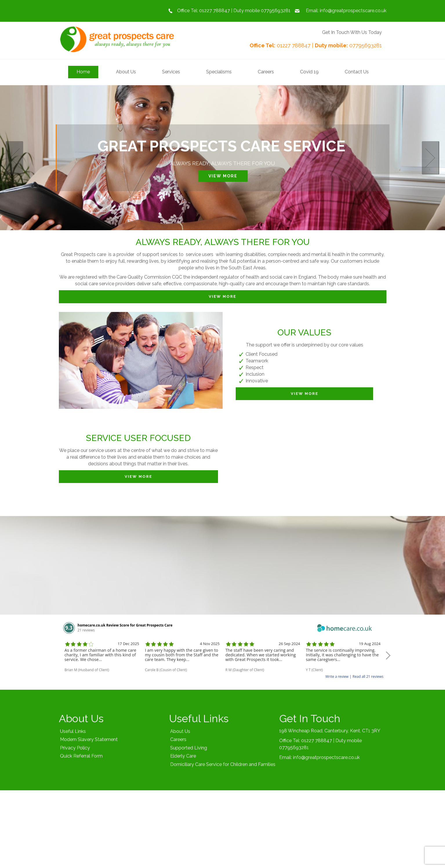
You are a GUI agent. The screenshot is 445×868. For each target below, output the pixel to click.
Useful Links (73, 731)
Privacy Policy (75, 748)
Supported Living (189, 748)
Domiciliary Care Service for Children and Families (223, 764)
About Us (180, 731)
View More (223, 176)
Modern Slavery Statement (89, 739)
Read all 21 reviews (368, 677)
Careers (178, 739)
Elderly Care (183, 756)
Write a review (337, 677)
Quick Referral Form (81, 756)
